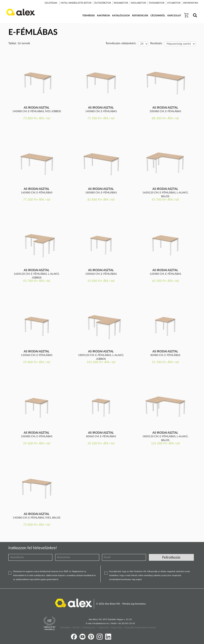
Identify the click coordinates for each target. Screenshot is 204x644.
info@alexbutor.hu (101, 623)
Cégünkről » (104, 627)
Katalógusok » (90, 627)
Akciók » (77, 627)
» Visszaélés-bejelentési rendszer (139, 627)
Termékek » (66, 627)
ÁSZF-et (67, 571)
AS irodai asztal (37, 108)
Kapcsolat (116, 627)
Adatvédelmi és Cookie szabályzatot (29, 575)
